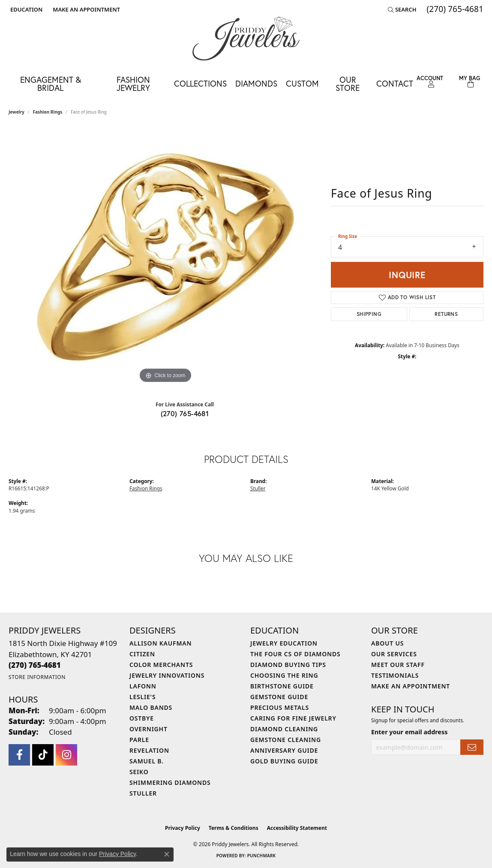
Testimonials (395, 675)
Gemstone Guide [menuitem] (279, 697)
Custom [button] (302, 83)
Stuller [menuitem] (143, 793)
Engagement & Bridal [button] (51, 84)
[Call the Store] (35, 665)
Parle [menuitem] (139, 740)
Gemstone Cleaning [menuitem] (286, 740)
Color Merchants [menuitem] (161, 665)
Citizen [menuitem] (142, 654)
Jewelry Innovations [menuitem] (167, 675)
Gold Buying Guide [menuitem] (284, 761)
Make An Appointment (411, 686)
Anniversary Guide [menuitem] (284, 750)
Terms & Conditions (234, 828)
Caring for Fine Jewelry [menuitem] (293, 718)
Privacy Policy (183, 828)
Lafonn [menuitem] (143, 686)
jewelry (16, 112)
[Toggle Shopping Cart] (469, 82)
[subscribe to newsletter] (472, 747)
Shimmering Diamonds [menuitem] (170, 782)
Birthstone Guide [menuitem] (282, 686)
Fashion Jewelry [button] (133, 84)
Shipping (369, 314)
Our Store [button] (348, 84)
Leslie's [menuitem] (142, 697)
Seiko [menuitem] (139, 772)
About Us (387, 643)
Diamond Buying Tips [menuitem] (288, 665)
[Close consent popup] (167, 854)
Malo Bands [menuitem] (151, 707)
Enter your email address (409, 732)
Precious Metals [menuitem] (280, 707)
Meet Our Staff (398, 665)
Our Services (394, 654)
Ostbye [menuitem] (142, 718)
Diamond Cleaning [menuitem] (284, 729)
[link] (85, 9)
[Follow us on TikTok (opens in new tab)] (43, 755)
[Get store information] (37, 677)
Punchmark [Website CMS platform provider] (262, 856)
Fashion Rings (48, 112)
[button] (25, 9)
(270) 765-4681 (185, 413)
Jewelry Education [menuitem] (284, 643)
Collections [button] (200, 83)
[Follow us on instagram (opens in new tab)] (66, 755)
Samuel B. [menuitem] (147, 761)
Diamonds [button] (256, 83)
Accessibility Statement (297, 828)
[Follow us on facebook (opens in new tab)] (19, 755)
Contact (395, 83)
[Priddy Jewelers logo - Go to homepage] (246, 39)
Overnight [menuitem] (148, 729)
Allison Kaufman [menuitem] (160, 643)
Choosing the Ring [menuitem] (284, 675)
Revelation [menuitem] (149, 750)
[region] (165, 257)
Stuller (258, 488)
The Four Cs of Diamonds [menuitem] (295, 654)
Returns (446, 314)
